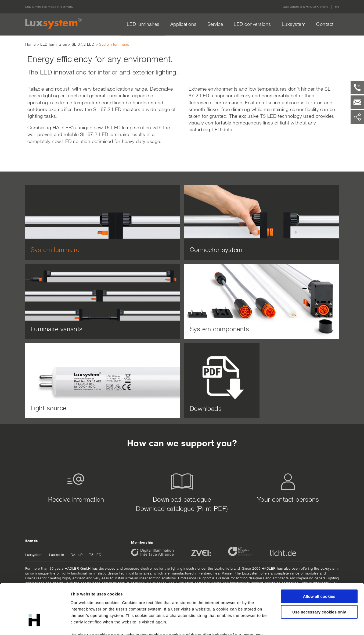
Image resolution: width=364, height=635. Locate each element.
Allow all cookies (319, 558)
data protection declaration (163, 603)
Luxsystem (294, 24)
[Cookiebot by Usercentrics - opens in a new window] (35, 625)
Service (215, 24)
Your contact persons (288, 499)
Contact (325, 24)
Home (30, 44)
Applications (183, 24)
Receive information (76, 499)
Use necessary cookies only (319, 574)
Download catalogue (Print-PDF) (182, 508)
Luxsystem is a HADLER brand (306, 7)
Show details (282, 624)
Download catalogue (182, 499)
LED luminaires (143, 24)
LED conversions (252, 24)
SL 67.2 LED (83, 44)
